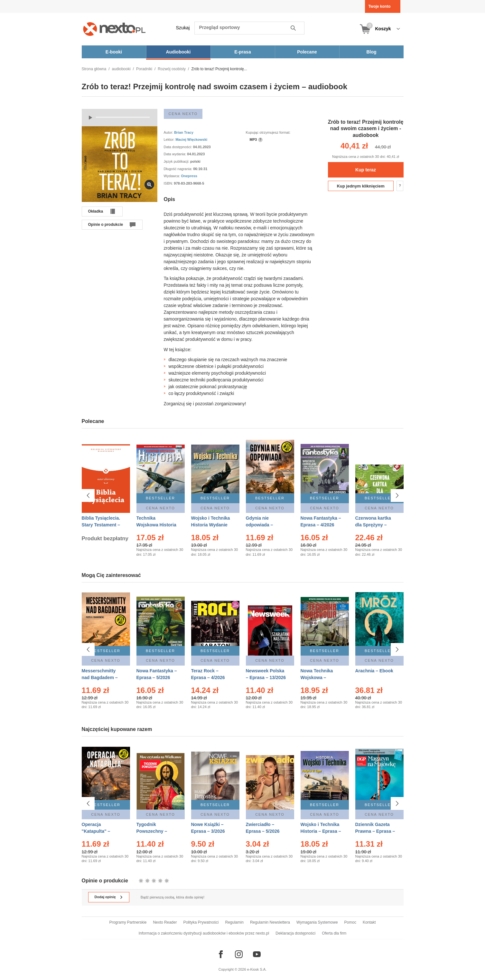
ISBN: (169, 183)
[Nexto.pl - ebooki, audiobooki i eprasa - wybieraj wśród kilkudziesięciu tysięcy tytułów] (114, 29)
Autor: (169, 132)
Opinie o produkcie (106, 225)
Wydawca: (173, 176)
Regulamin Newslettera (270, 922)
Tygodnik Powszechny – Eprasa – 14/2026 (155, 828)
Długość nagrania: (179, 169)
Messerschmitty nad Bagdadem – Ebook (100, 677)
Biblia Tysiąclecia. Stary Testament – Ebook (101, 525)
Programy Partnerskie (128, 922)
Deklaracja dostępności (295, 933)
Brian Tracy (184, 132)
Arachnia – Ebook (374, 671)
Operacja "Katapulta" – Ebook (96, 828)
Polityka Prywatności (201, 922)
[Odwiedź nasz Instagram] (239, 954)
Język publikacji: (177, 161)
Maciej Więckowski (191, 139)
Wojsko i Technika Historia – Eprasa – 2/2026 (321, 828)
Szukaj (183, 28)
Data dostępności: (178, 147)
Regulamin (234, 922)
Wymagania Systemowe (317, 922)
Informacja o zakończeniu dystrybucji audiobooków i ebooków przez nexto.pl (204, 933)
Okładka (96, 211)
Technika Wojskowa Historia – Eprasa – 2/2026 (156, 525)
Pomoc (350, 922)
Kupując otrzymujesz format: (268, 132)
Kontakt (369, 922)
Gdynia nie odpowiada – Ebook (260, 525)
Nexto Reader (165, 922)
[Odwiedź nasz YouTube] (257, 954)
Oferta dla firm (334, 933)
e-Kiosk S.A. (257, 969)
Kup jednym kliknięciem (361, 186)
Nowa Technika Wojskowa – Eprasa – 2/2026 (317, 677)
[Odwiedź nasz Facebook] (221, 954)
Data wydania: (176, 154)
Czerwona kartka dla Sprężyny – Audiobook (373, 525)
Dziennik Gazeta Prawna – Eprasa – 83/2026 (375, 828)
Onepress (189, 176)
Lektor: (170, 139)
